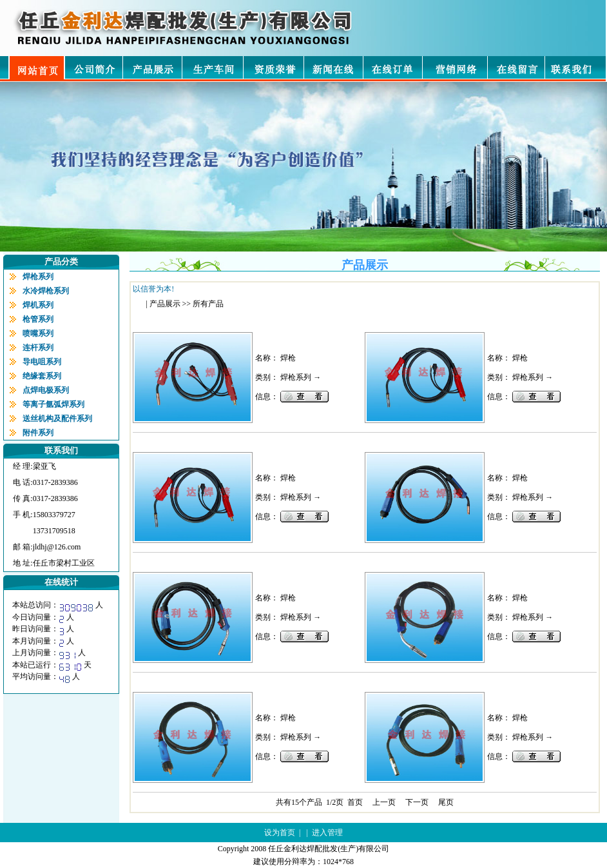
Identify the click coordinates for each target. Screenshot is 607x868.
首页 (355, 802)
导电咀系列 (42, 362)
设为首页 (280, 833)
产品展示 (165, 304)
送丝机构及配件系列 (57, 419)
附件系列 (38, 433)
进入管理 (327, 833)
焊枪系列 (38, 277)
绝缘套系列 (42, 376)
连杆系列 (38, 348)
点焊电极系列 (46, 390)
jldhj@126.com (57, 547)
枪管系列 (38, 319)
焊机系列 (38, 305)
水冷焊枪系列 (46, 291)
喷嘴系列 (38, 333)
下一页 (417, 802)
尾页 (446, 802)
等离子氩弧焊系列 (53, 404)
